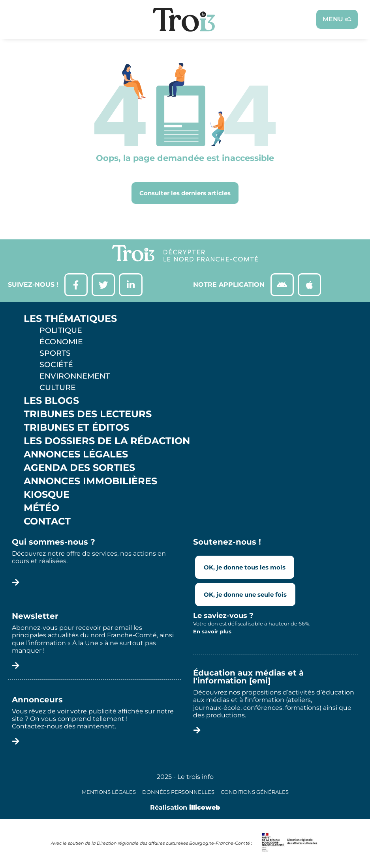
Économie (61, 342)
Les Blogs (51, 401)
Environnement (75, 377)
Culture (58, 388)
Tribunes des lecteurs (88, 415)
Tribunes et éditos (76, 428)
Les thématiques (70, 319)
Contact (47, 522)
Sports (55, 354)
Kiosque (47, 495)
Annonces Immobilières (90, 482)
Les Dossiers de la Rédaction (107, 442)
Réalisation (185, 808)
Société (56, 365)
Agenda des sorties (79, 469)
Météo (41, 509)
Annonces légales (76, 455)
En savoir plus (212, 632)
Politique (61, 331)
